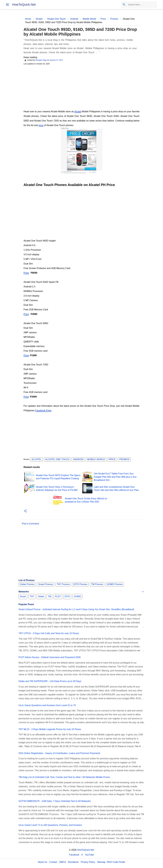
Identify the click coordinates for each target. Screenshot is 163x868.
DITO (67, 596)
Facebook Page (43, 410)
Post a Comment (30, 524)
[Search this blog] (142, 5)
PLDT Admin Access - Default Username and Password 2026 (50, 657)
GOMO (77, 596)
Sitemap (101, 862)
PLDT (58, 596)
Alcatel (78, 111)
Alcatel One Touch (57, 459)
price (41, 125)
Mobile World (96, 459)
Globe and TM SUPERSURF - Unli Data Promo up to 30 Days (50, 681)
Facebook (74, 855)
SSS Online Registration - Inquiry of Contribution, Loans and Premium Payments (59, 753)
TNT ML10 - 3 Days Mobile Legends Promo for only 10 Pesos (50, 729)
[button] (25, 511)
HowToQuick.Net (24, 5)
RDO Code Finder (116, 862)
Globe (41, 596)
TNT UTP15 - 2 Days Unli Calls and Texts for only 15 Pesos (49, 633)
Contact (53, 862)
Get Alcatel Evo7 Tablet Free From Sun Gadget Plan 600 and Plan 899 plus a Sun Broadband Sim (115, 477)
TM (49, 596)
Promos (124, 459)
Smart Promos (46, 584)
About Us (43, 862)
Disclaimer (73, 862)
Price (26, 273)
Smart (23, 596)
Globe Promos (27, 584)
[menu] (7, 5)
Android (78, 459)
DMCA (63, 862)
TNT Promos (63, 584)
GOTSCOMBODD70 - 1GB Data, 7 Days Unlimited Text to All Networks (55, 801)
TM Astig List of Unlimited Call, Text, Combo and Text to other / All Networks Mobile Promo (64, 777)
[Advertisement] (82, 87)
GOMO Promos (115, 584)
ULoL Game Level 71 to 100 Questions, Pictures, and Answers (50, 825)
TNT (32, 596)
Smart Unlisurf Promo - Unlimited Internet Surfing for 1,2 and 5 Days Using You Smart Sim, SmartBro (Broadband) (76, 609)
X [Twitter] (82, 855)
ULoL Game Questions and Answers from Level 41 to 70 (47, 705)
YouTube (89, 855)
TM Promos (97, 584)
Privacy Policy (88, 862)
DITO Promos (80, 584)
